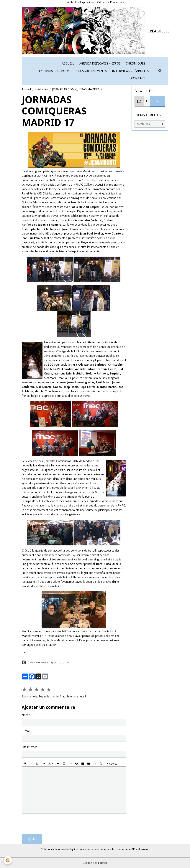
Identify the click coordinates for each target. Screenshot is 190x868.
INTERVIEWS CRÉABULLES (130, 71)
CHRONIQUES (136, 63)
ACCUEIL (68, 63)
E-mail (26, 731)
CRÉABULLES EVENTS (91, 71)
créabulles (41, 89)
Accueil (26, 89)
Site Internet (29, 747)
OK (158, 101)
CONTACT (138, 78)
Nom (25, 715)
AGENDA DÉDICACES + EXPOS (100, 63)
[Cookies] (8, 860)
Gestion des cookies (95, 863)
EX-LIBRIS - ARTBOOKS (55, 71)
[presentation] (50, 824)
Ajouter (32, 839)
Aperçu (112, 764)
